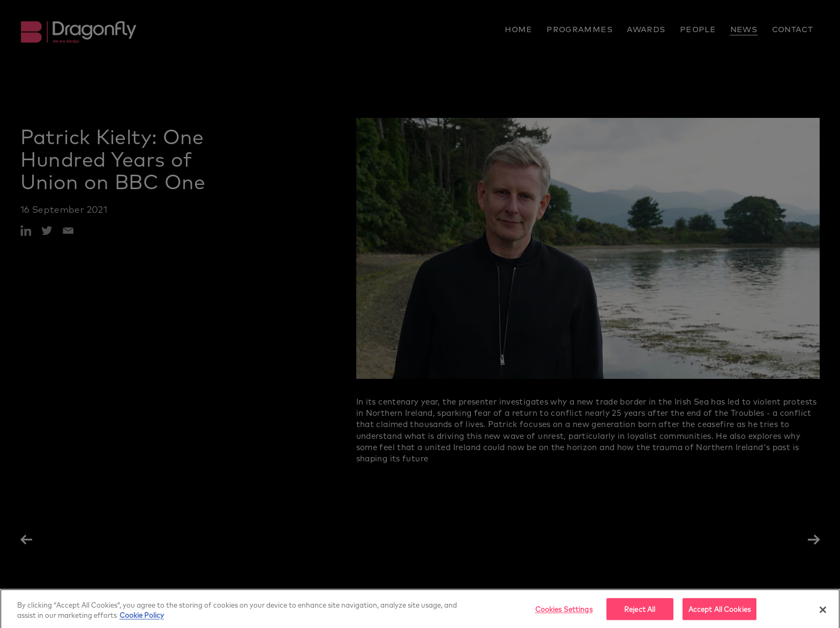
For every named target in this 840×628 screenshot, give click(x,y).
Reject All (640, 613)
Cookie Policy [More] (142, 619)
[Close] (823, 613)
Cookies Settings (564, 613)
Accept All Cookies (719, 613)
